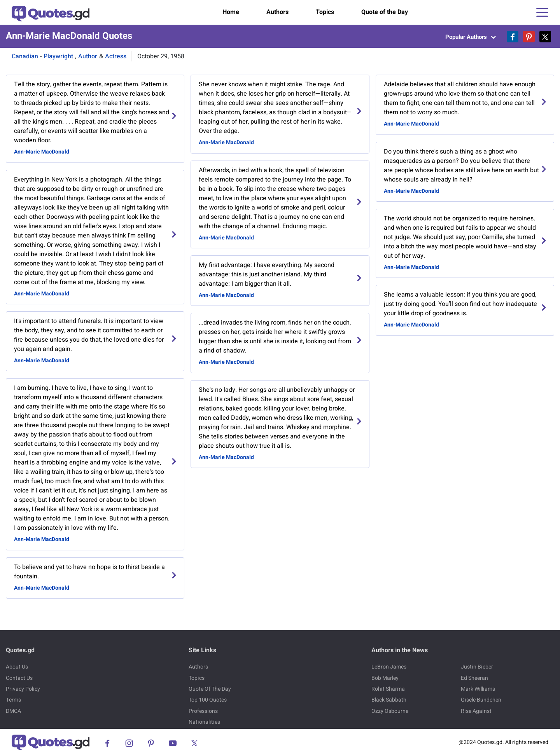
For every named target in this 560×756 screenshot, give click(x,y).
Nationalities (204, 722)
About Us (17, 667)
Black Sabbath (389, 700)
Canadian (25, 56)
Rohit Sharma (388, 689)
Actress (116, 56)
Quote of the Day (385, 12)
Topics (325, 12)
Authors (277, 12)
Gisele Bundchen (481, 700)
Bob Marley (385, 678)
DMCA (13, 711)
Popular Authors (471, 37)
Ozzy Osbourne (390, 711)
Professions (203, 711)
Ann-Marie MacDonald (42, 152)
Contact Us (19, 678)
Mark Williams (478, 689)
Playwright (58, 56)
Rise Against (476, 711)
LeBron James (389, 667)
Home (231, 12)
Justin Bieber (477, 667)
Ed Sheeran (474, 678)
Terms (13, 700)
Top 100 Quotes (208, 700)
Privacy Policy (23, 689)
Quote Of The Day (210, 689)
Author (88, 56)
